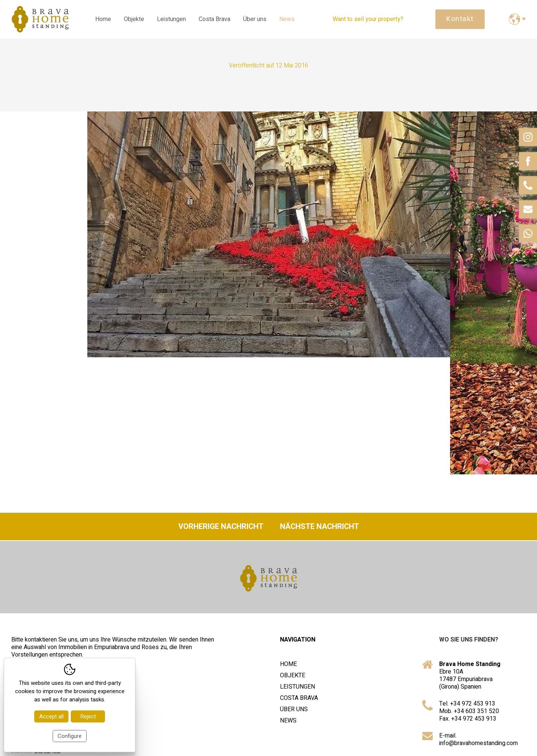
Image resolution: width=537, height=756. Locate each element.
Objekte (134, 19)
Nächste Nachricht (319, 527)
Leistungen (171, 19)
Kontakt (460, 19)
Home (103, 19)
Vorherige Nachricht (221, 527)
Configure (70, 736)
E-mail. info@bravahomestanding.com (478, 739)
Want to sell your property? (368, 19)
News (287, 19)
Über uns (255, 19)
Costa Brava (214, 19)
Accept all (51, 716)
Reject (88, 716)
